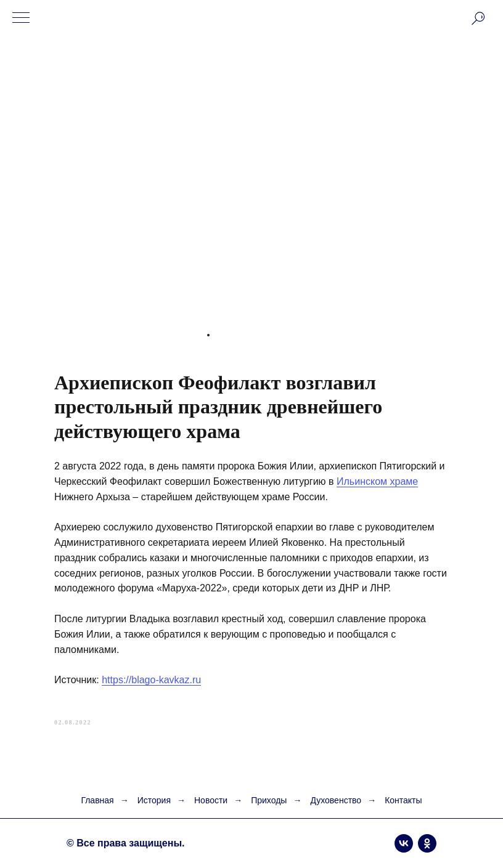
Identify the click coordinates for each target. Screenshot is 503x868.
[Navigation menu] (21, 18)
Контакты (403, 800)
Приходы (269, 800)
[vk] (404, 843)
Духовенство (336, 800)
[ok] (427, 843)
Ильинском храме (377, 481)
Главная (97, 800)
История (154, 800)
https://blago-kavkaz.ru (151, 680)
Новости (211, 800)
